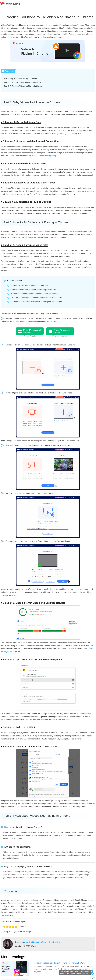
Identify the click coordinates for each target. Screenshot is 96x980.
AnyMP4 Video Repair (71, 261)
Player (45, 942)
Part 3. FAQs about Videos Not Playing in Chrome (23, 86)
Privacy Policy (80, 973)
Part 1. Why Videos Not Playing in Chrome (20, 79)
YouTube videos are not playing (44, 156)
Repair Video (54, 942)
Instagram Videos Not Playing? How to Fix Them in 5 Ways (59, 963)
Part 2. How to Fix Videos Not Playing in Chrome (23, 82)
